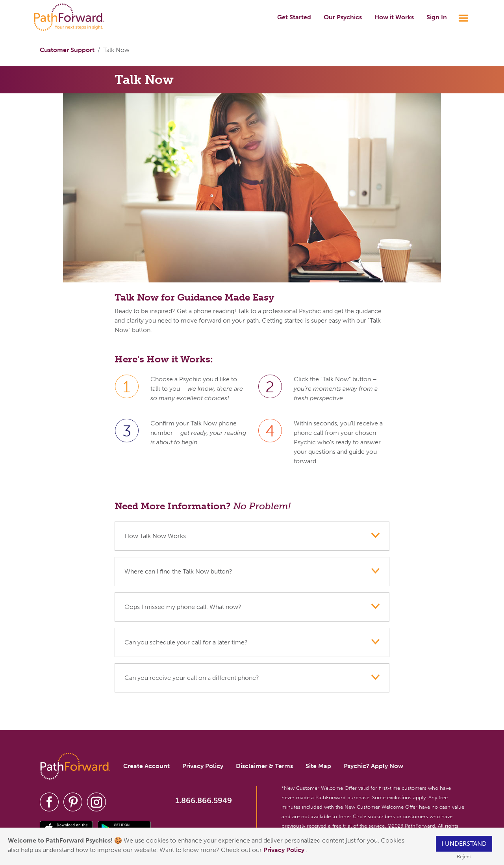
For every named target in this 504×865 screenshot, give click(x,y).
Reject (464, 857)
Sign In (437, 17)
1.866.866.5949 (204, 800)
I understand (464, 844)
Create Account (146, 766)
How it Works (394, 17)
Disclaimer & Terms (264, 766)
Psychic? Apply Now (373, 766)
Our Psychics (343, 17)
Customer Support (67, 50)
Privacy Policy (285, 850)
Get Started (294, 17)
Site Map (318, 766)
